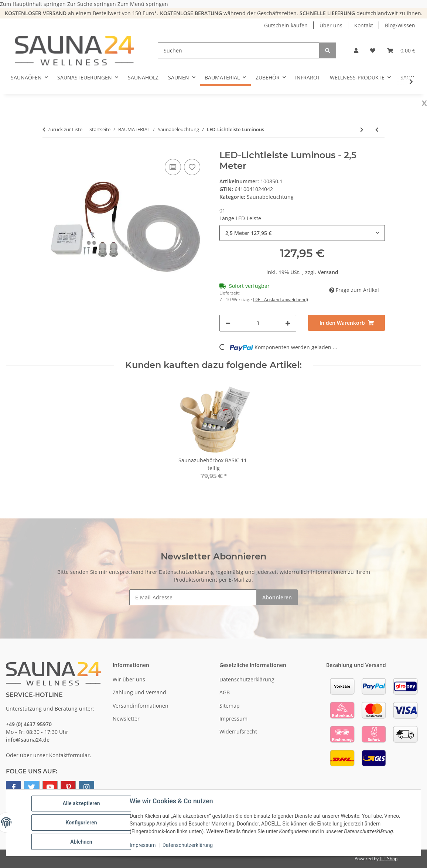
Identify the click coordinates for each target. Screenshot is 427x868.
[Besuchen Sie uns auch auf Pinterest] (68, 787)
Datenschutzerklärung (188, 845)
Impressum (143, 845)
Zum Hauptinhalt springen (34, 4)
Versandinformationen (141, 706)
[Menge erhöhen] (288, 323)
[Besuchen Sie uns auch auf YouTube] (50, 787)
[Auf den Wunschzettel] (192, 167)
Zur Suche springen (92, 4)
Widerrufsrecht (238, 731)
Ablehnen (81, 842)
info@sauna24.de (28, 740)
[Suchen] (239, 50)
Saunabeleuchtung (270, 197)
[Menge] (258, 323)
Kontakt (364, 25)
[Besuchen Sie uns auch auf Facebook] (13, 787)
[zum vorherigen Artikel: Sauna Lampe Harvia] (377, 130)
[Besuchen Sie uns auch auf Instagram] (86, 787)
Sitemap (230, 706)
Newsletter (126, 719)
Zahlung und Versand (139, 692)
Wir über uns (129, 679)
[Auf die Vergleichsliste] (173, 167)
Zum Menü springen (143, 4)
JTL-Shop (389, 859)
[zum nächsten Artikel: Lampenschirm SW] (362, 130)
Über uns (331, 25)
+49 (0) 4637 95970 (29, 724)
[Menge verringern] (228, 323)
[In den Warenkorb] (346, 323)
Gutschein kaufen (286, 25)
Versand (328, 272)
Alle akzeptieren (81, 803)
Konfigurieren (81, 823)
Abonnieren (277, 597)
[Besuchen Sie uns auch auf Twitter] (32, 787)
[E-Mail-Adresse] (193, 597)
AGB (225, 692)
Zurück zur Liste (65, 129)
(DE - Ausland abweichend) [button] (281, 299)
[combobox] (302, 233)
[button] (356, 50)
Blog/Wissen (400, 25)
